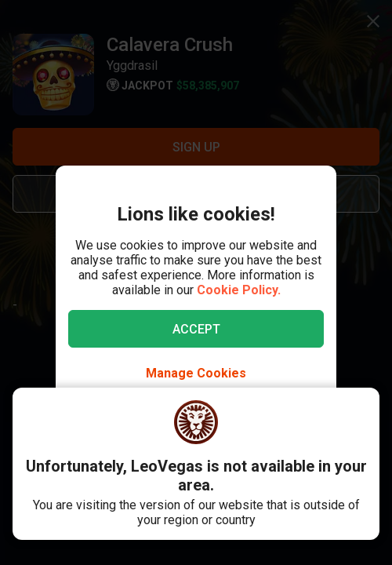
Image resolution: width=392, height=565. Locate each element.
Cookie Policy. (239, 290)
